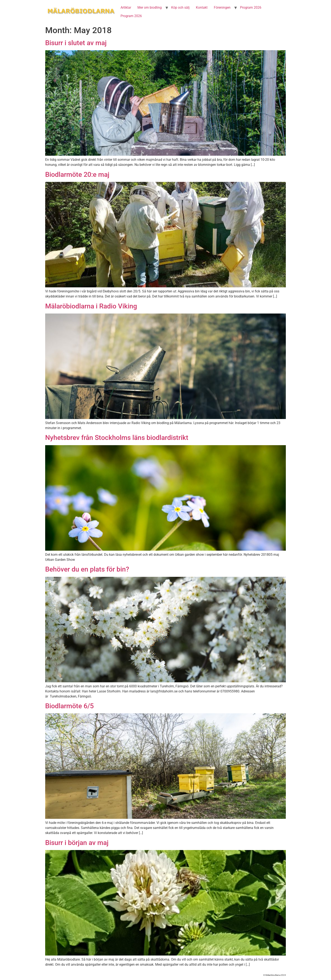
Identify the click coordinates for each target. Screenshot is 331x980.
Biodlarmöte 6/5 (69, 706)
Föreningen (222, 7)
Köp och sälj (180, 7)
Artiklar (126, 7)
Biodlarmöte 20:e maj (77, 174)
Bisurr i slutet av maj (76, 43)
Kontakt (202, 7)
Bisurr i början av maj (77, 843)
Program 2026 (251, 7)
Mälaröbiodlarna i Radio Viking (91, 306)
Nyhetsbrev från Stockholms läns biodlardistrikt (117, 438)
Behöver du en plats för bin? (87, 569)
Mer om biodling (150, 7)
